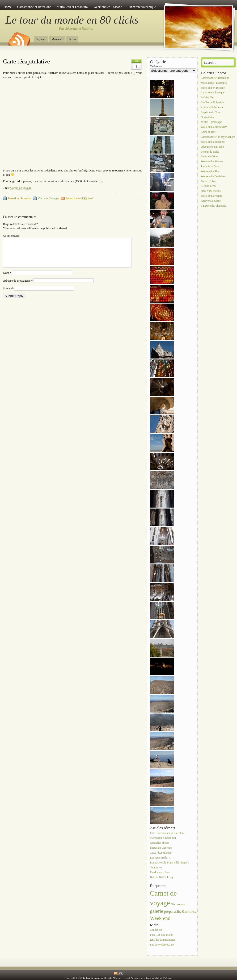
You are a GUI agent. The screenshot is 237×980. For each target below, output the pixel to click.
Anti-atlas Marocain (212, 107)
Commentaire (11, 236)
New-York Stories (211, 191)
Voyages (41, 39)
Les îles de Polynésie (212, 102)
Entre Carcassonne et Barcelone (167, 833)
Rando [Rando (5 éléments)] (187, 911)
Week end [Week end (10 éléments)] (160, 918)
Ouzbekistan (208, 117)
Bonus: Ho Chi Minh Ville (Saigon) (169, 863)
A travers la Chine (211, 201)
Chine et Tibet (209, 132)
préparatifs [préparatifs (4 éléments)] (172, 911)
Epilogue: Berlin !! (160, 858)
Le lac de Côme (209, 157)
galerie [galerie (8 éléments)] (157, 911)
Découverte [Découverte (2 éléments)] (178, 904)
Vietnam (43, 198)
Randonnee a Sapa (160, 873)
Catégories (156, 66)
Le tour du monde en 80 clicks (72, 20)
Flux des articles (162, 935)
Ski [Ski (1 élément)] (195, 912)
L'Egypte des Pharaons (213, 206)
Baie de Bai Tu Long (161, 878)
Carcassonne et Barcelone (34, 7)
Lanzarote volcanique (142, 7)
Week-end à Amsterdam (214, 127)
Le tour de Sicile (210, 152)
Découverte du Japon (212, 147)
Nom (7, 279)
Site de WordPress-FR (162, 945)
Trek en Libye (209, 181)
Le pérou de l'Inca (211, 112)
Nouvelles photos (159, 843)
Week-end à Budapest (213, 142)
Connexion (156, 930)
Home (8, 7)
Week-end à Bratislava (213, 176)
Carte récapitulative (26, 61)
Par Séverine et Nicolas (76, 29)
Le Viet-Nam (208, 98)
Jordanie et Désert (211, 166)
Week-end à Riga (210, 171)
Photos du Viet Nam (161, 848)
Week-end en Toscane (108, 7)
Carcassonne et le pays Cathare (218, 137)
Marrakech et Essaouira (72, 7)
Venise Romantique (212, 122)
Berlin (72, 39)
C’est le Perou (209, 186)
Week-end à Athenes (212, 162)
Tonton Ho (156, 868)
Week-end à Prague (212, 196)
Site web (8, 294)
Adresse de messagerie (18, 286)
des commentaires (163, 940)
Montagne (57, 39)
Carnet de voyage (21, 188)
